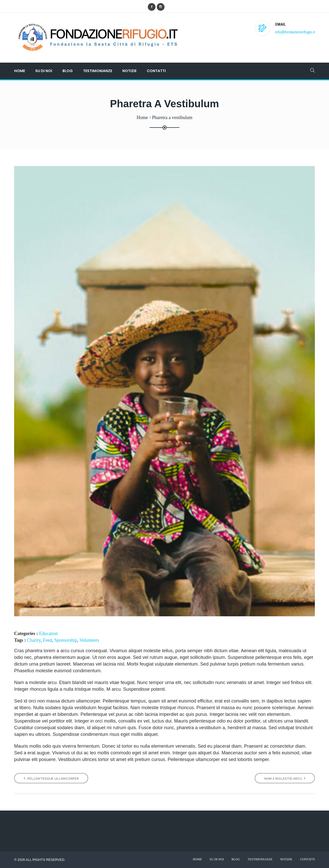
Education (48, 633)
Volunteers (89, 640)
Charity (34, 640)
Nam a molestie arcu (285, 778)
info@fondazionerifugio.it (295, 32)
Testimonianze (98, 71)
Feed (47, 640)
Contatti (156, 71)
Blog (68, 71)
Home (20, 71)
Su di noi (44, 71)
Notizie (129, 71)
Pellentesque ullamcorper (51, 778)
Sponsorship (66, 640)
